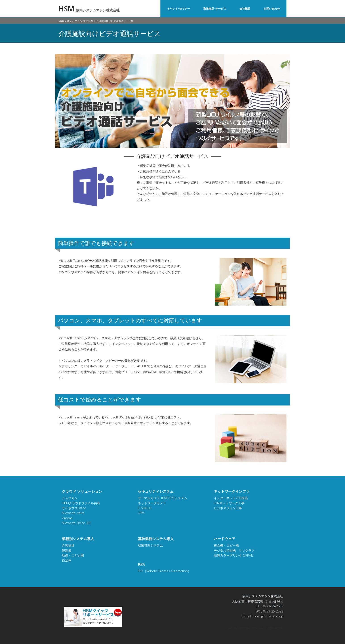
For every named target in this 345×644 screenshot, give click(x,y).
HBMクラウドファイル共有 (81, 503)
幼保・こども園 (73, 555)
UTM (141, 513)
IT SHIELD (145, 508)
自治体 (67, 560)
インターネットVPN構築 (231, 498)
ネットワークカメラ (152, 503)
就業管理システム (150, 545)
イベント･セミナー (179, 9)
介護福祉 (68, 545)
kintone (67, 518)
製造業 (67, 550)
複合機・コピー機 (226, 545)
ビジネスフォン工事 (228, 508)
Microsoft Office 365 (77, 523)
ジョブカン (70, 498)
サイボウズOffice (74, 508)
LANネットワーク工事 (229, 503)
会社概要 (245, 9)
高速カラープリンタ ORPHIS (234, 555)
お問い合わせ (272, 9)
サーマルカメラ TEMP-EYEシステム (163, 498)
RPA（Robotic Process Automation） (164, 571)
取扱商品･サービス (215, 9)
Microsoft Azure (73, 513)
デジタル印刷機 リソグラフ (234, 550)
